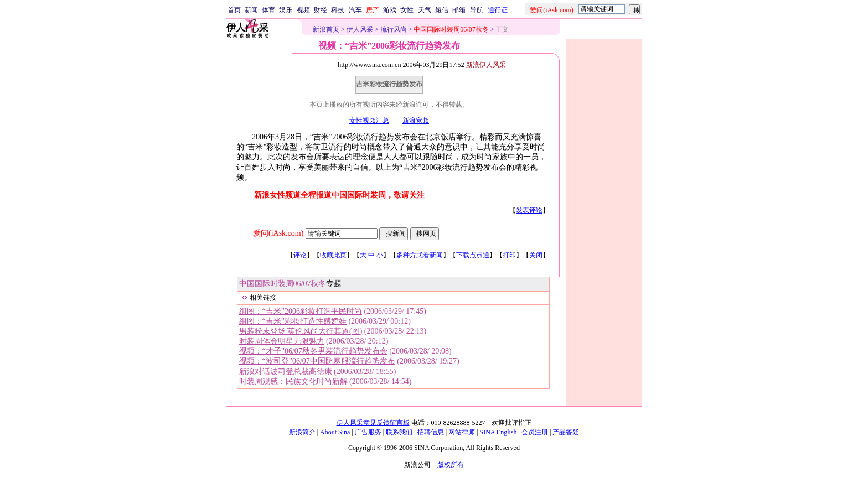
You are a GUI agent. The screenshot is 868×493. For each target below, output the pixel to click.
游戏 (390, 10)
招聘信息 (431, 432)
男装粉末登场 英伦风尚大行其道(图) (301, 331)
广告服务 (368, 432)
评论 (300, 255)
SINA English (498, 432)
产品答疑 (566, 432)
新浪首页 (326, 29)
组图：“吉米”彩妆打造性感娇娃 (293, 321)
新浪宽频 (416, 121)
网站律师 (462, 432)
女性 (407, 10)
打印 (509, 255)
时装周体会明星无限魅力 (282, 341)
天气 (425, 10)
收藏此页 (333, 255)
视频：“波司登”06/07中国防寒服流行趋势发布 (317, 361)
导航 (477, 10)
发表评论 (529, 210)
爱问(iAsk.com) (278, 233)
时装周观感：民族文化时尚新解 (293, 382)
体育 (268, 10)
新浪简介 (302, 432)
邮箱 (459, 10)
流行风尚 (394, 29)
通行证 (498, 10)
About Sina (335, 432)
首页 (234, 10)
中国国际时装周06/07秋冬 (283, 284)
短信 (442, 10)
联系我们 (399, 432)
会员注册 (535, 432)
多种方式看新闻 (420, 255)
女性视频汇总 (369, 121)
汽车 (355, 10)
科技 (338, 10)
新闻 (251, 10)
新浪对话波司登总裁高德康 (286, 372)
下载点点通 (473, 255)
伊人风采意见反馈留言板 (373, 423)
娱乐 (286, 10)
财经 (321, 10)
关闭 (536, 255)
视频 (303, 10)
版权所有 (451, 465)
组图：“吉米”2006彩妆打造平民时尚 (301, 311)
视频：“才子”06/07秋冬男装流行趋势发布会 (313, 351)
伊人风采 (360, 29)
